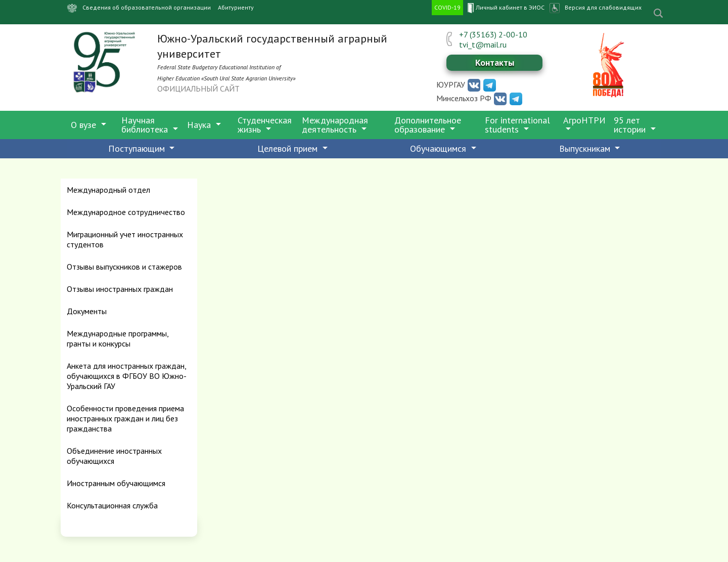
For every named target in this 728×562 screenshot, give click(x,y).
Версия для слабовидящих (603, 7)
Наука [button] (200, 125)
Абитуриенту (236, 7)
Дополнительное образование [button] (428, 125)
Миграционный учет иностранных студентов (125, 239)
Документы (87, 311)
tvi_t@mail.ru (483, 45)
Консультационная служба (112, 505)
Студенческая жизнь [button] (265, 125)
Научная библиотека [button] (146, 125)
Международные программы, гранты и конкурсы (118, 338)
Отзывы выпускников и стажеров (124, 267)
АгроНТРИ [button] (584, 120)
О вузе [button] (85, 125)
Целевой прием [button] (289, 148)
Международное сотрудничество (126, 212)
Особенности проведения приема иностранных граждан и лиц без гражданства (125, 418)
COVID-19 (447, 7)
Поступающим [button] (138, 148)
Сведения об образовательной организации (137, 8)
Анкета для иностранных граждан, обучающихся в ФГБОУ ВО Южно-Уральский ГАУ (127, 376)
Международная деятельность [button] (335, 125)
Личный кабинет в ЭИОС (505, 8)
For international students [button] (517, 125)
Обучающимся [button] (439, 148)
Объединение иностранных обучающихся (114, 456)
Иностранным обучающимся (116, 483)
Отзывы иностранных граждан (120, 289)
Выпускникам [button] (586, 148)
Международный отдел (108, 190)
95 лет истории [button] (631, 125)
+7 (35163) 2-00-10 (493, 34)
